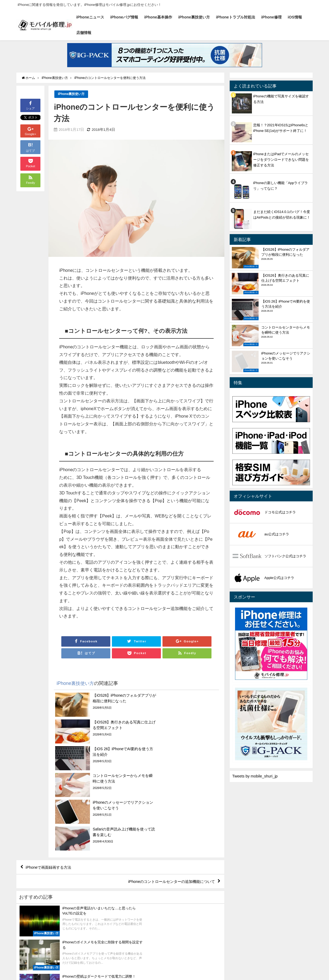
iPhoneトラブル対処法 (236, 17)
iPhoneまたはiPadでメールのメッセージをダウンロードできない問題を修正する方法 (281, 160)
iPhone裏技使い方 (194, 17)
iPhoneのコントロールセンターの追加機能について (165, 803)
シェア (30, 105)
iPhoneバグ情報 (124, 17)
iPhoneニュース (90, 17)
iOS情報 (295, 17)
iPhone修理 (271, 17)
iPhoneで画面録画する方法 (52, 788)
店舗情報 (84, 33)
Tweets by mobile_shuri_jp (255, 776)
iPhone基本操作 (158, 17)
